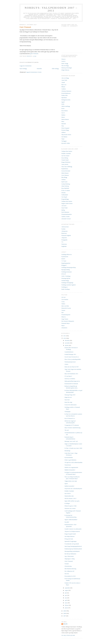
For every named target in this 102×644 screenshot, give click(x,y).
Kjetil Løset (64, 182)
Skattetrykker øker (69, 496)
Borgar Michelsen (66, 162)
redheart (64, 132)
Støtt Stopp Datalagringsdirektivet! (73, 546)
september (68, 588)
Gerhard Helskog (66, 184)
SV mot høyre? (68, 376)
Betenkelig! (67, 451)
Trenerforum (68, 465)
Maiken (63, 115)
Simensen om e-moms (70, 508)
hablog (63, 210)
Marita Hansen (65, 119)
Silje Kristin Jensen (66, 135)
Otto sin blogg (65, 66)
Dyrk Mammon (65, 212)
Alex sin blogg (65, 78)
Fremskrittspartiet (66, 315)
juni (66, 595)
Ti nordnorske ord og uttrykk (72, 544)
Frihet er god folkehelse (70, 460)
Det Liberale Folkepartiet (68, 321)
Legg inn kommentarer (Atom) (34, 72)
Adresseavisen (65, 227)
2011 (65, 336)
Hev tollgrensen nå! (69, 571)
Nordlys (63, 229)
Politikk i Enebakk (66, 153)
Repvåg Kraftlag (66, 270)
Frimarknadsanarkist (67, 214)
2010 (65, 338)
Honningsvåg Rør (66, 278)
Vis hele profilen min (68, 635)
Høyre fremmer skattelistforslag (72, 428)
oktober (67, 345)
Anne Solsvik (65, 164)
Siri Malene (64, 137)
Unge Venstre (65, 319)
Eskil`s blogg (65, 63)
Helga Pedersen (65, 70)
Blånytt (63, 87)
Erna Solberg (65, 158)
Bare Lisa (64, 85)
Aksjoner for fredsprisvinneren (72, 531)
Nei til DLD (68, 493)
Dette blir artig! (68, 402)
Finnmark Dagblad (66, 235)
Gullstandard (65, 195)
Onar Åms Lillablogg (67, 167)
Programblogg (65, 199)
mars (66, 603)
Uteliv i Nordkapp (66, 276)
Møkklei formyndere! (70, 470)
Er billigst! (67, 503)
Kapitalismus (65, 169)
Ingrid (63, 102)
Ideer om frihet (65, 306)
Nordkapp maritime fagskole (69, 285)
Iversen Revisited (66, 171)
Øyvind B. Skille (66, 143)
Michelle (64, 124)
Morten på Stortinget (67, 68)
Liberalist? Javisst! (66, 219)
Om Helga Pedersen (69, 536)
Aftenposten (65, 231)
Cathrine (64, 89)
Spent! (66, 484)
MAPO (63, 259)
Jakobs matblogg (66, 106)
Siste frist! (67, 400)
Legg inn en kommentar (26, 66)
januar (67, 608)
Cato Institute (65, 299)
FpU (63, 312)
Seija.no (63, 59)
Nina (63, 126)
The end (67, 430)
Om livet (67, 574)
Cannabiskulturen (69, 352)
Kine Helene (65, 111)
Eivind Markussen (66, 93)
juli (66, 593)
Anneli (63, 82)
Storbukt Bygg (65, 281)
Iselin (63, 104)
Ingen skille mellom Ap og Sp (72, 501)
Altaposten (64, 238)
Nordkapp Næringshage (67, 283)
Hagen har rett (68, 397)
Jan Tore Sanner (65, 156)
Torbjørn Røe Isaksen (67, 151)
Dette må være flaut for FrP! (72, 367)
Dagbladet (64, 246)
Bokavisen (64, 233)
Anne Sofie (64, 80)
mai (66, 598)
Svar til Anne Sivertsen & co (72, 357)
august (67, 590)
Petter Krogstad (65, 128)
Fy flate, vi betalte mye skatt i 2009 (73, 448)
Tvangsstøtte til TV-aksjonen (72, 425)
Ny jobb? (67, 522)
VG (62, 242)
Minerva (64, 317)
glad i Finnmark (34, 54)
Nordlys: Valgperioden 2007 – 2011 (51, 9)
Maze (63, 121)
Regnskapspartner (66, 263)
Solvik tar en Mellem (70, 379)
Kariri (63, 108)
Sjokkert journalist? (69, 486)
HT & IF (64, 274)
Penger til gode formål (70, 534)
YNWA (66, 364)
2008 (65, 613)
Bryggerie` (64, 265)
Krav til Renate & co (70, 418)
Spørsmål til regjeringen (71, 541)
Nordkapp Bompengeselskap (69, 267)
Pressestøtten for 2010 (70, 576)
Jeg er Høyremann (69, 556)
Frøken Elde (65, 95)
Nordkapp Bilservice (67, 254)
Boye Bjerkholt (65, 188)
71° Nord (64, 261)
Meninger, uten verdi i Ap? (71, 441)
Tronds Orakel (65, 160)
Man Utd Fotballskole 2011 (71, 374)
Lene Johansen (65, 175)
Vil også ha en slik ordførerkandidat (73, 462)
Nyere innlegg (23, 69)
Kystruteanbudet (69, 457)
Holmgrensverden (66, 100)
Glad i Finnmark (69, 561)
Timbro (63, 304)
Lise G (63, 113)
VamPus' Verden (66, 217)
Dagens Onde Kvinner (67, 203)
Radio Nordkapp (66, 289)
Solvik (65, 624)
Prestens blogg (65, 130)
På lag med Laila (69, 539)
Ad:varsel (64, 206)
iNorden (64, 193)
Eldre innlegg (55, 69)
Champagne (67, 412)
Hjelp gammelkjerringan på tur (72, 381)
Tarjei (63, 139)
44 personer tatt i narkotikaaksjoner (73, 489)
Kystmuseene (65, 257)
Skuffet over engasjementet (71, 467)
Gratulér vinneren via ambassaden (73, 529)
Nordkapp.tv (65, 287)
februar (67, 605)
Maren (63, 117)
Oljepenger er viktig (70, 559)
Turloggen (64, 141)
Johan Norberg (65, 186)
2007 (65, 616)
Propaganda (64, 240)
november (68, 343)
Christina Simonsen (66, 91)
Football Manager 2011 (70, 354)
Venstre (63, 310)
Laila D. (64, 61)
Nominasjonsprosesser (70, 362)
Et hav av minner (66, 190)
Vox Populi (64, 197)
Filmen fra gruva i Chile (71, 506)
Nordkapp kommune (67, 272)
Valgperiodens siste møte (71, 481)
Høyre (63, 326)
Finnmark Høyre (66, 323)
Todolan (63, 180)
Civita (63, 302)
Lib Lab (63, 297)
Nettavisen (64, 244)
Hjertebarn (64, 98)
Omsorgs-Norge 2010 (70, 395)
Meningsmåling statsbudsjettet (72, 551)
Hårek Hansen (65, 173)
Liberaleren (64, 328)
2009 (65, 611)
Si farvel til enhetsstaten (70, 405)
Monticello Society (66, 308)
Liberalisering (68, 566)
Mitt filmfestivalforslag (70, 569)
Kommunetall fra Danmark (71, 384)
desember (67, 340)
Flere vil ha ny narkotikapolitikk (73, 359)
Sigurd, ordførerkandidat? (71, 520)
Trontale (67, 564)
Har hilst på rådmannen (70, 554)
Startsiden (39, 69)
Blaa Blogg (64, 177)
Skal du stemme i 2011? (70, 498)
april (66, 600)
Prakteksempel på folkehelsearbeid (73, 549)
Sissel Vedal (64, 208)
